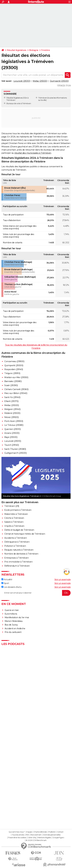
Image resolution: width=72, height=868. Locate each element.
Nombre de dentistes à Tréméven (21, 554)
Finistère (46, 50)
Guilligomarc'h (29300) (15, 453)
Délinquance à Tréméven (17, 542)
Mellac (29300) (40, 81)
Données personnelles (52, 835)
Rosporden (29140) (14, 369)
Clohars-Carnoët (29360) (16, 389)
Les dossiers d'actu (11, 587)
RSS (27, 835)
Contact (60, 832)
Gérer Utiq (32, 838)
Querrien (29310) (12, 429)
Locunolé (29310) (22, 81)
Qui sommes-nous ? (17, 832)
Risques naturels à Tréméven (19, 550)
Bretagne (34, 50)
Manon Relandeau (14, 621)
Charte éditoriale (40, 832)
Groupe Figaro (58, 838)
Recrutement (36, 835)
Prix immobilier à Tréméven (18, 562)
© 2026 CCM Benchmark (36, 840)
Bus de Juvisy (11, 625)
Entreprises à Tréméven (16, 558)
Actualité (7, 579)
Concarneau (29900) (14, 361)
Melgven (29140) (12, 409)
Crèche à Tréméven (14, 518)
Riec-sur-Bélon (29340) (16, 393)
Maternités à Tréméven (16, 514)
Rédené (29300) (12, 413)
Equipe (29, 832)
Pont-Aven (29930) (14, 421)
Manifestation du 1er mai (17, 617)
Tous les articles (18, 835)
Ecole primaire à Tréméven (18, 510)
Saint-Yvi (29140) (12, 397)
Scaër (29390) (11, 385)
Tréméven (43, 98)
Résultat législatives (17, 50)
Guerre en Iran (12, 610)
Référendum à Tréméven (17, 566)
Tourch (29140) (12, 445)
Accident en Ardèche (15, 628)
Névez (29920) (11, 417)
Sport (5, 583)
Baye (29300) (11, 437)
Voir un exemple (63, 579)
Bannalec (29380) (13, 381)
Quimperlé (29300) (59, 81)
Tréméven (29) (12, 506)
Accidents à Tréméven (16, 538)
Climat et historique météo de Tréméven (25, 534)
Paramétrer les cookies (17, 838)
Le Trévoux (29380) (14, 425)
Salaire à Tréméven (14, 522)
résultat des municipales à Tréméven (33, 153)
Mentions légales (44, 838)
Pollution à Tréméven (15, 546)
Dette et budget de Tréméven (19, 530)
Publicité (52, 832)
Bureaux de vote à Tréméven (19, 103)
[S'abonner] (36, 593)
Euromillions (11, 614)
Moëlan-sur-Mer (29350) (16, 377)
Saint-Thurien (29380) (15, 449)
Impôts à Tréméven (14, 526)
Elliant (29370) (11, 401)
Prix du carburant (13, 632)
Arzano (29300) (12, 433)
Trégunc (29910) (12, 373)
